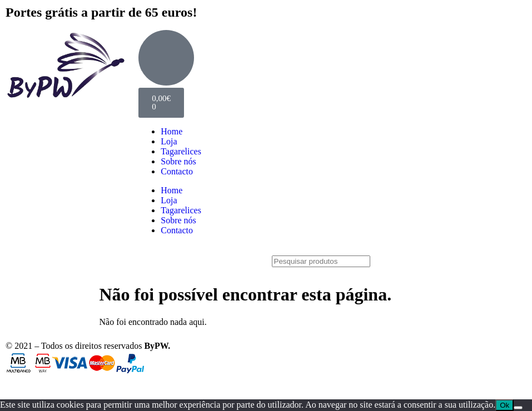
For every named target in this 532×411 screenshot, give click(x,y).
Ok (504, 405)
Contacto (177, 171)
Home (171, 131)
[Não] (518, 408)
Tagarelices (181, 151)
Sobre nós (178, 161)
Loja (169, 141)
